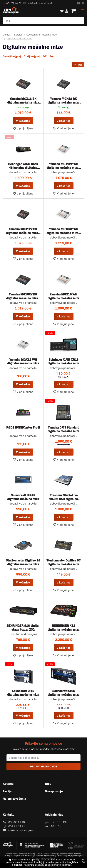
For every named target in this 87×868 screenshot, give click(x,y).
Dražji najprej (32, 56)
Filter (78, 65)
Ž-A (52, 56)
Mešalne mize (49, 35)
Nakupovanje (54, 791)
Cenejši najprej (12, 56)
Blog (48, 784)
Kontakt (8, 815)
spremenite (56, 865)
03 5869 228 (17, 822)
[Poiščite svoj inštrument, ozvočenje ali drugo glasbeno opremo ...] (43, 21)
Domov (6, 35)
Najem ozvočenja (14, 799)
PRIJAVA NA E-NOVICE (44, 766)
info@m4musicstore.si (37, 3)
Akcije (7, 791)
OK (84, 861)
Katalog (18, 35)
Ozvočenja (32, 35)
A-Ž (45, 56)
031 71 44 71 (12, 3)
